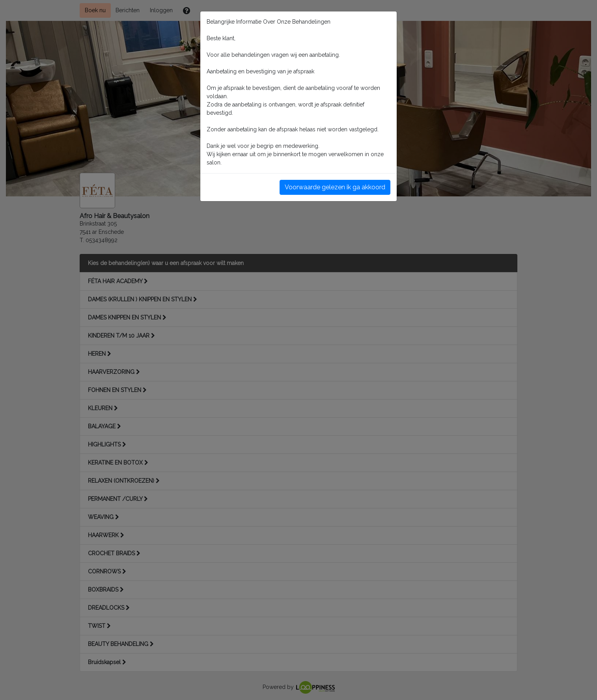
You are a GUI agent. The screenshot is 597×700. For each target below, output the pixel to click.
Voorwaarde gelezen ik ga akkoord (335, 187)
